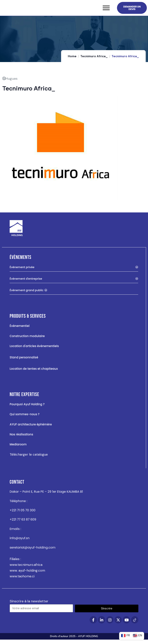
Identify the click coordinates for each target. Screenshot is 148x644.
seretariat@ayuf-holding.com (33, 552)
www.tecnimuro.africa (26, 569)
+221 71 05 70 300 (23, 515)
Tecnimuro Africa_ (94, 61)
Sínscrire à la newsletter (29, 606)
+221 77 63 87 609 (23, 524)
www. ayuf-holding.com (27, 575)
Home (72, 61)
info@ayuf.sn (20, 542)
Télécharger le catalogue (29, 459)
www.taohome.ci (22, 581)
